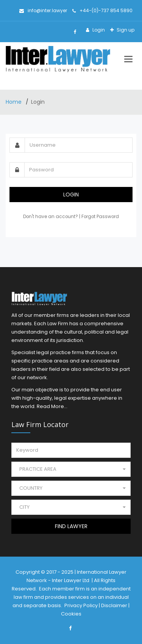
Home (14, 102)
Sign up (125, 30)
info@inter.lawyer (43, 10)
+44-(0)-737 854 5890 (102, 10)
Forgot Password (100, 217)
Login (98, 30)
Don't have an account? (51, 217)
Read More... (52, 406)
